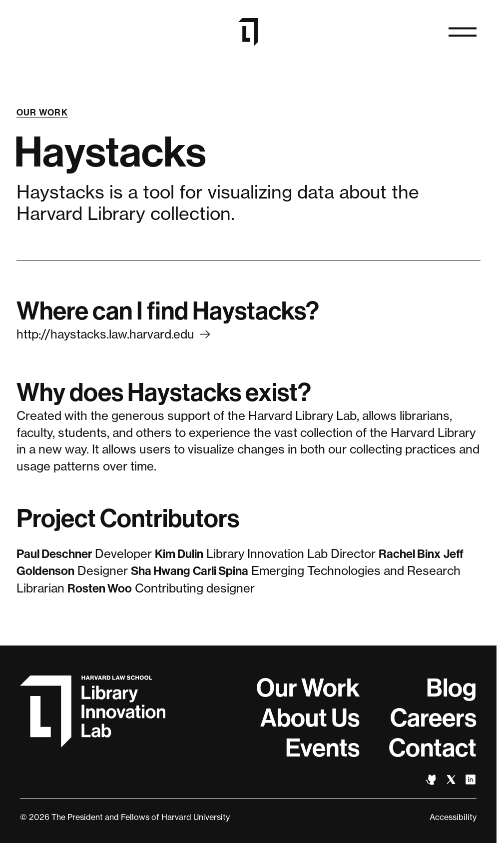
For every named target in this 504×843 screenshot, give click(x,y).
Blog (451, 688)
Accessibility (453, 817)
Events (322, 748)
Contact (433, 748)
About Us (310, 718)
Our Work (42, 112)
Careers (433, 718)
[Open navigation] (463, 32)
